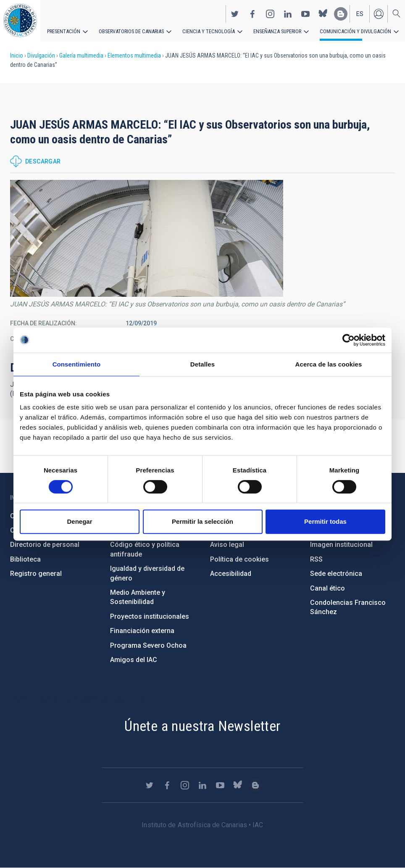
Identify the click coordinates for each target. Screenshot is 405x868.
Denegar (79, 521)
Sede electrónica (336, 574)
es (360, 13)
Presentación (63, 30)
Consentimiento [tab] (77, 364)
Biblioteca (25, 559)
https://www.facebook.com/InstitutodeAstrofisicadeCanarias (252, 13)
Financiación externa (142, 631)
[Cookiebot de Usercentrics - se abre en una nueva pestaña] (348, 340)
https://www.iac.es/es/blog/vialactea (341, 13)
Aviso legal (227, 545)
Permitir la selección (202, 521)
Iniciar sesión (379, 13)
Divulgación (41, 55)
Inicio (17, 55)
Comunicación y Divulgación (345, 30)
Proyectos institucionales (150, 616)
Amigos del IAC (134, 660)
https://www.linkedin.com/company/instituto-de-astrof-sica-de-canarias (288, 13)
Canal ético (327, 588)
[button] (147, 238)
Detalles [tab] (202, 364)
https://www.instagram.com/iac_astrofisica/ (270, 13)
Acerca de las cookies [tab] (329, 364)
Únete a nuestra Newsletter (202, 726)
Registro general (36, 574)
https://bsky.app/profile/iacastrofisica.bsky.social (323, 13)
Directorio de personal (45, 545)
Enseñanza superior (269, 30)
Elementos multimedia (134, 55)
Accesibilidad (231, 574)
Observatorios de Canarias (129, 30)
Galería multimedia (81, 55)
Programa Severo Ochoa (148, 645)
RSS (316, 559)
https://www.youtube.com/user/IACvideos (305, 13)
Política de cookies (239, 559)
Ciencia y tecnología (203, 30)
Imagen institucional (341, 545)
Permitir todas (325, 521)
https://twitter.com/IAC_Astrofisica (235, 13)
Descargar (43, 161)
